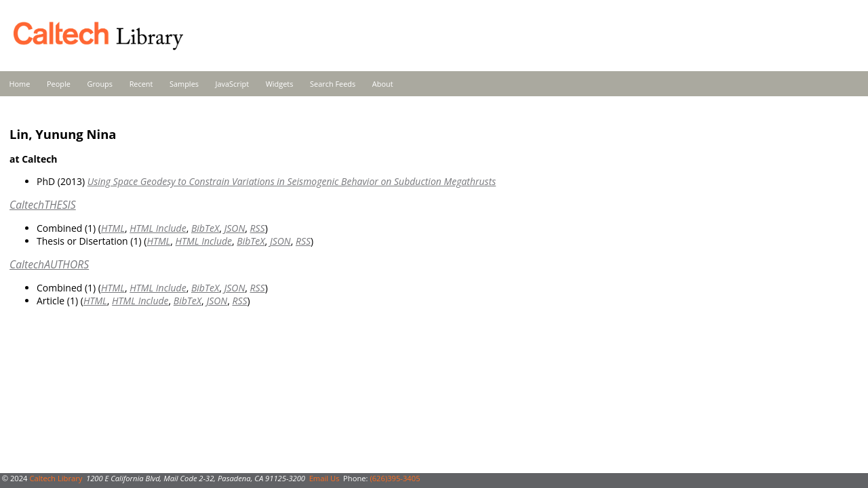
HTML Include (158, 228)
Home (20, 84)
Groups (100, 84)
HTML (113, 228)
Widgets (280, 84)
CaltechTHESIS (43, 205)
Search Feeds (333, 84)
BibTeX (205, 228)
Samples (184, 84)
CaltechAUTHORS (49, 264)
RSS (258, 228)
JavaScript (232, 84)
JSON (234, 228)
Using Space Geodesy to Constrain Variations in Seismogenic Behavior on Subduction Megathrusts (292, 181)
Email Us (324, 478)
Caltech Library (56, 478)
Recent (141, 84)
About (383, 84)
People (59, 84)
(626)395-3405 (395, 478)
